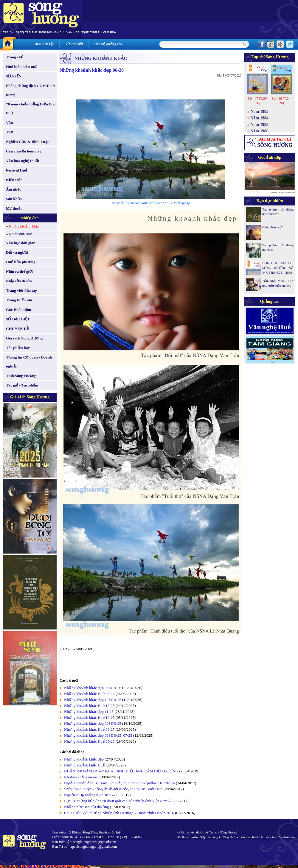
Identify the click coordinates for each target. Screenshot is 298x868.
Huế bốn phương (21, 262)
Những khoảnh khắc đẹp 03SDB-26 (93, 688)
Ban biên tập (44, 44)
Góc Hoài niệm (18, 310)
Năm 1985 (260, 125)
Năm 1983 (260, 112)
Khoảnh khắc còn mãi (81, 777)
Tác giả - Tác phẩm (22, 385)
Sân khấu (14, 199)
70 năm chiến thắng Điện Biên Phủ (31, 109)
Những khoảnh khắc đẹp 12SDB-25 (93, 700)
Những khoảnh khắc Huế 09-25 (89, 729)
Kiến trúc (14, 180)
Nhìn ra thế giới (19, 271)
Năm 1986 (260, 131)
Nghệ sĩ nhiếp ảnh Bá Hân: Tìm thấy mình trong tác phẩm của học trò (119, 783)
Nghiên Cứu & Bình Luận (28, 142)
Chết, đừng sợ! (273, 227)
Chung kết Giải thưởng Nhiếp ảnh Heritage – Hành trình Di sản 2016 (119, 813)
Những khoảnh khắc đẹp (84, 759)
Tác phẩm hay (18, 348)
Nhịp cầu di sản (19, 281)
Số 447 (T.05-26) (258, 101)
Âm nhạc (14, 189)
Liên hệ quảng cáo (108, 44)
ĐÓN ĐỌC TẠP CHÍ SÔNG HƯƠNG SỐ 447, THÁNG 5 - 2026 (278, 268)
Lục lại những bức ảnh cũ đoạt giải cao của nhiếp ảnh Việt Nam (116, 801)
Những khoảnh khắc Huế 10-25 (89, 717)
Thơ (10, 132)
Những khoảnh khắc (24, 226)
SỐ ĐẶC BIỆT (18, 319)
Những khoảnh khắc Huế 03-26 (89, 694)
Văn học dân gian (21, 243)
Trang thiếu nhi (19, 300)
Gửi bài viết (74, 44)
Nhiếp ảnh (30, 218)
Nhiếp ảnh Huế (21, 234)
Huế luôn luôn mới (22, 67)
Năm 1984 (260, 118)
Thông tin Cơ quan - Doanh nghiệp (29, 362)
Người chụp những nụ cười (87, 795)
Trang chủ (15, 57)
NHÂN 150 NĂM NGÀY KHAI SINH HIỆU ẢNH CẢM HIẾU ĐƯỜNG (121, 771)
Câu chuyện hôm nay (24, 151)
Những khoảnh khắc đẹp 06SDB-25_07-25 (98, 735)
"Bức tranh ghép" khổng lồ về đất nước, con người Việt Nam (113, 789)
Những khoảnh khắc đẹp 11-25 (89, 712)
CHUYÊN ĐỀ (17, 329)
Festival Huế (17, 170)
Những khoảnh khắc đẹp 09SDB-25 (93, 723)
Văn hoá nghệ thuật (22, 161)
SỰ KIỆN (14, 76)
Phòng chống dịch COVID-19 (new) (30, 90)
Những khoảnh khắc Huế (84, 765)
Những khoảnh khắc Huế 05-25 (89, 741)
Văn (9, 123)
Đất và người (17, 252)
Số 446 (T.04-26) (281, 101)
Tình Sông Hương (21, 376)
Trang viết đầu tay (21, 290)
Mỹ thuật (14, 208)
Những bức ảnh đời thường (86, 807)
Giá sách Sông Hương (24, 338)
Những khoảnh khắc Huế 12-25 (89, 706)
